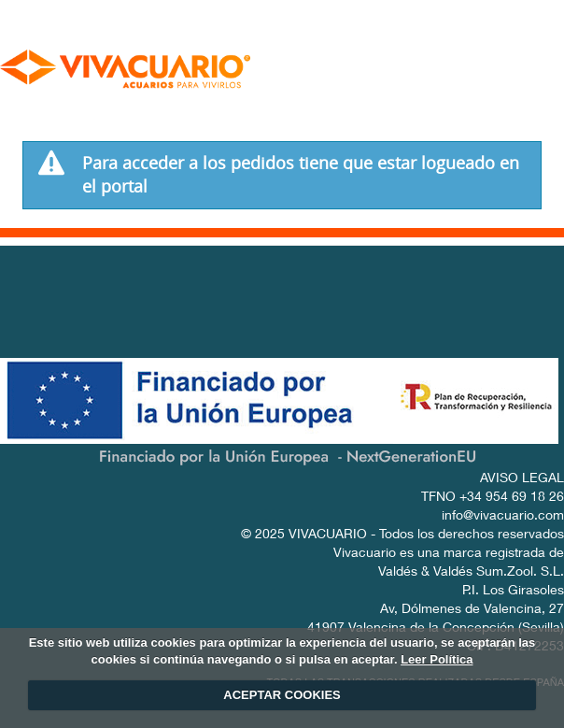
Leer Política (437, 659)
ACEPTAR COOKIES (282, 695)
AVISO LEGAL (522, 479)
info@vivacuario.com (503, 517)
